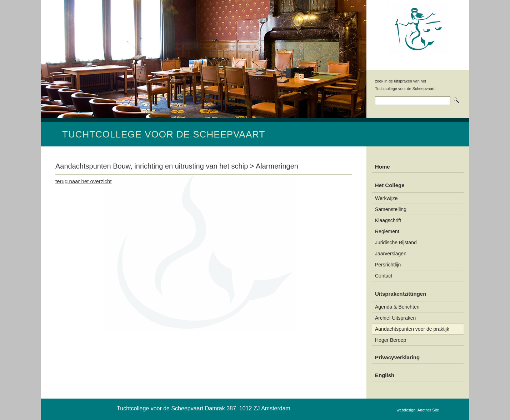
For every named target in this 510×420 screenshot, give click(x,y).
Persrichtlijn (388, 265)
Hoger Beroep (391, 340)
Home (382, 167)
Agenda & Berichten (397, 307)
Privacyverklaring (397, 357)
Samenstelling (391, 209)
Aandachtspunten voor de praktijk (412, 329)
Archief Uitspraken (395, 318)
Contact (384, 276)
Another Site (428, 410)
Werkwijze (386, 198)
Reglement (387, 231)
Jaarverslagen (391, 254)
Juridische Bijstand (396, 242)
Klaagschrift (388, 220)
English (385, 375)
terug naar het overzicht (84, 181)
